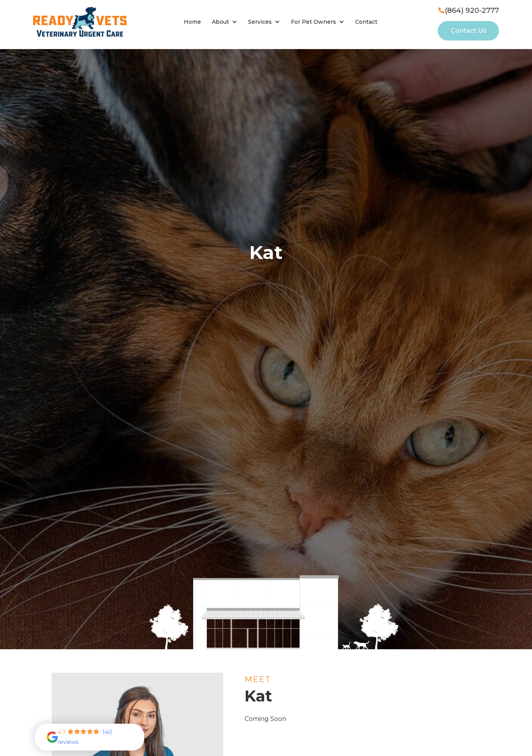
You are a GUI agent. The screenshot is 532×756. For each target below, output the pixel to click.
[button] (225, 22)
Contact (366, 22)
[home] (80, 22)
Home (192, 22)
